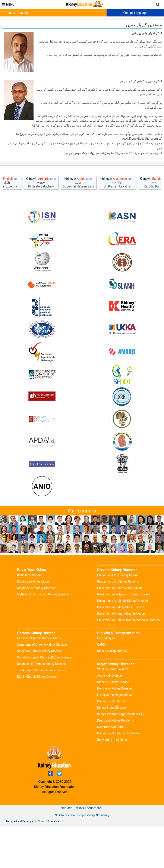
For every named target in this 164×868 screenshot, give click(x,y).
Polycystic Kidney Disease (114, 730)
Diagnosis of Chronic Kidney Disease (41, 705)
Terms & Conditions (88, 850)
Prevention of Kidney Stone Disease (121, 649)
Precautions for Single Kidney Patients (122, 642)
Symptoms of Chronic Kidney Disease (42, 686)
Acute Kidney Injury (110, 717)
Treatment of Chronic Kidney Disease (42, 712)
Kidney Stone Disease (111, 749)
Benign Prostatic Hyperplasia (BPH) (121, 756)
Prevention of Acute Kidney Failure (120, 629)
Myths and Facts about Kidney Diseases (44, 636)
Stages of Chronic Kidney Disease (39, 692)
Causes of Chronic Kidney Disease (40, 680)
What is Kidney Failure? (112, 711)
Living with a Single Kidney (115, 736)
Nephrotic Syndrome (111, 768)
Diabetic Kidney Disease (113, 723)
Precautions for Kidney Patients (118, 623)
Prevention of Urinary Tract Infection (121, 655)
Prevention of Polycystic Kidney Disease (124, 636)
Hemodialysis (106, 680)
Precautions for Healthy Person (118, 617)
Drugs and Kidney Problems (116, 762)
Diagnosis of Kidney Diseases (37, 629)
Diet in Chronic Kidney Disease (37, 718)
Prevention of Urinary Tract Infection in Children (128, 661)
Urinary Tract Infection (112, 743)
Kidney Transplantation (112, 692)
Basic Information (29, 617)
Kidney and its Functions (33, 623)
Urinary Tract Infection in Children (119, 775)
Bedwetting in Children (112, 781)
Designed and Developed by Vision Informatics (33, 863)
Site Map (66, 850)
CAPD (101, 686)
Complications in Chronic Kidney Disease (44, 699)
